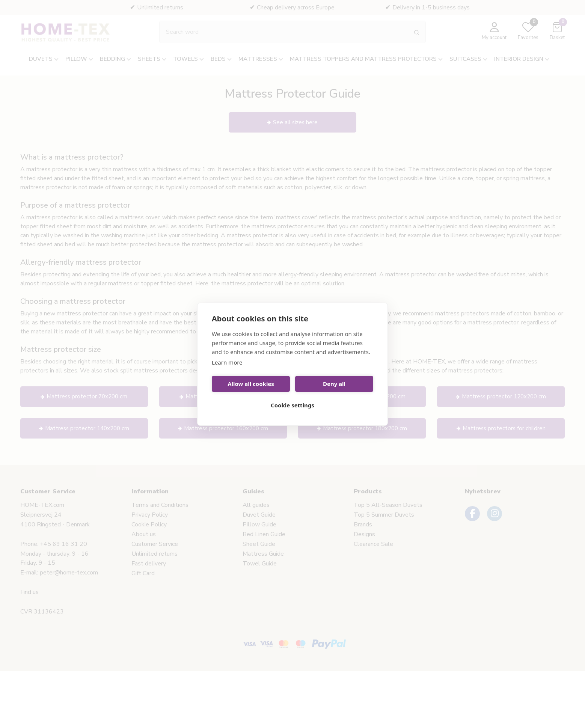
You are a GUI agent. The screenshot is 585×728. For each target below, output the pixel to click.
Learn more (227, 362)
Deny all (334, 384)
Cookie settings (292, 405)
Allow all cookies (251, 384)
